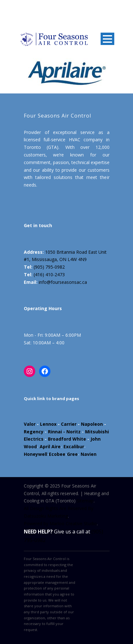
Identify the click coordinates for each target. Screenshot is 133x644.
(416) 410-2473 (49, 274)
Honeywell (36, 454)
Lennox (48, 424)
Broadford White (67, 439)
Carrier (69, 424)
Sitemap (85, 501)
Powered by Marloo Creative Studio (60, 523)
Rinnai (55, 432)
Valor (30, 424)
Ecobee (57, 454)
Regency (34, 432)
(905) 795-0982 (49, 267)
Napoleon (92, 424)
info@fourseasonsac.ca (63, 282)
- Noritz (71, 432)
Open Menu (107, 39)
